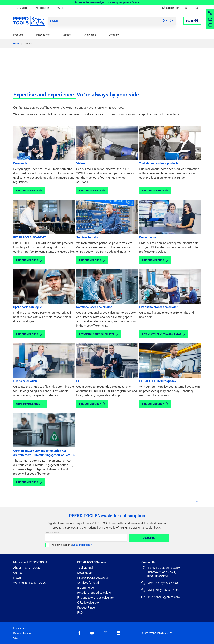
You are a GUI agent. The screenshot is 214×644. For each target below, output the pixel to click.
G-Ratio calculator (88, 603)
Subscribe (149, 538)
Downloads (20, 163)
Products (18, 35)
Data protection (41, 8)
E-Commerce (86, 588)
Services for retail (88, 237)
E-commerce (148, 237)
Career (59, 8)
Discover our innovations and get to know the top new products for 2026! (107, 2)
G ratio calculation (25, 381)
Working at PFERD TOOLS (30, 583)
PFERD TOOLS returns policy (158, 381)
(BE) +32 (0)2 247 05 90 (160, 583)
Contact (18, 573)
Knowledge (90, 35)
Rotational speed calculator (94, 307)
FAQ (79, 381)
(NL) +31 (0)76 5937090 (160, 590)
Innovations (43, 35)
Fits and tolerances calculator (158, 307)
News (17, 578)
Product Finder (87, 607)
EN (195, 8)
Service (66, 35)
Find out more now (29, 191)
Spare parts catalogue (28, 307)
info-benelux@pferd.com (160, 597)
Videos (81, 163)
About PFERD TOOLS (27, 568)
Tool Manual (85, 568)
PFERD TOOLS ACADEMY (30, 237)
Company (114, 35)
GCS (16, 638)
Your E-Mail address (52, 532)
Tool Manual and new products (159, 163)
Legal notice (20, 8)
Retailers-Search (171, 8)
